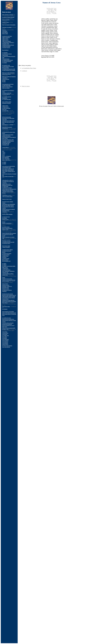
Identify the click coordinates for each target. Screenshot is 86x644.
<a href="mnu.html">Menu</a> (9, 327)
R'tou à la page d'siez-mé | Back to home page (52, 106)
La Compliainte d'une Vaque (29, 68)
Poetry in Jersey (26, 86)
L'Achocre (24, 71)
